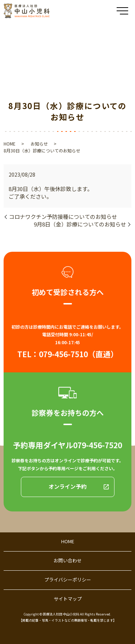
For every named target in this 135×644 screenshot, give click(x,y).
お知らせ (39, 144)
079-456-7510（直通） (78, 354)
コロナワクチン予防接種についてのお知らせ (63, 217)
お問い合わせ (68, 560)
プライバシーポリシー (68, 580)
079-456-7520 (98, 445)
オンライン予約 (67, 486)
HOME (10, 144)
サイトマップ (68, 599)
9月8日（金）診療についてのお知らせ (80, 224)
